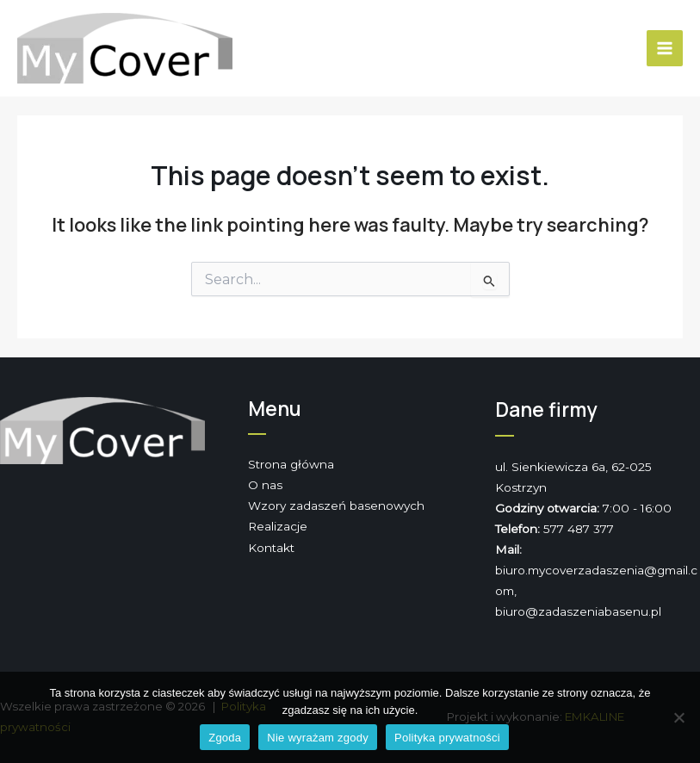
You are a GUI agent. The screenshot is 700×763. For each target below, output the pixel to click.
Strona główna (291, 464)
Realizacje (278, 526)
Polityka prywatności (447, 738)
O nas (265, 485)
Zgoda (225, 738)
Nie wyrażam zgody (318, 738)
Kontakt (271, 548)
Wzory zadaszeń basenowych (336, 506)
